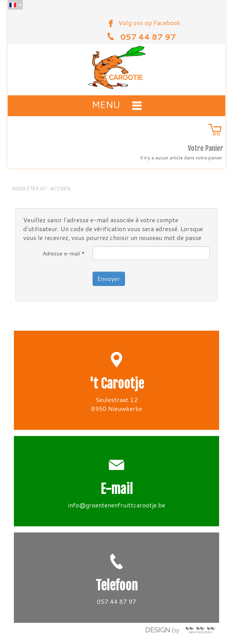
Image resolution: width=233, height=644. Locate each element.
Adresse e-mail (64, 254)
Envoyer (109, 278)
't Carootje (117, 384)
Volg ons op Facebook (149, 23)
